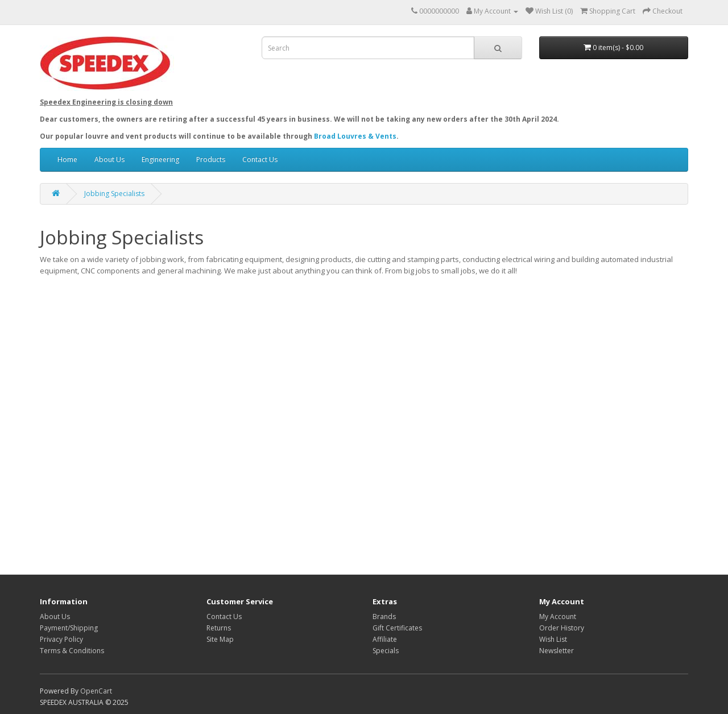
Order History (562, 628)
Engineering (160, 159)
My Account (558, 617)
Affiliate (385, 639)
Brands (384, 617)
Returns (219, 628)
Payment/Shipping (69, 628)
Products (211, 159)
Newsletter (557, 651)
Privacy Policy (61, 639)
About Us (109, 159)
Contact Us (260, 159)
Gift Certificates (397, 628)
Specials (386, 651)
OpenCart (96, 691)
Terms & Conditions (72, 651)
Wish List (553, 639)
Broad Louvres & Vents (355, 136)
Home (67, 159)
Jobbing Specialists (114, 194)
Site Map (220, 639)
